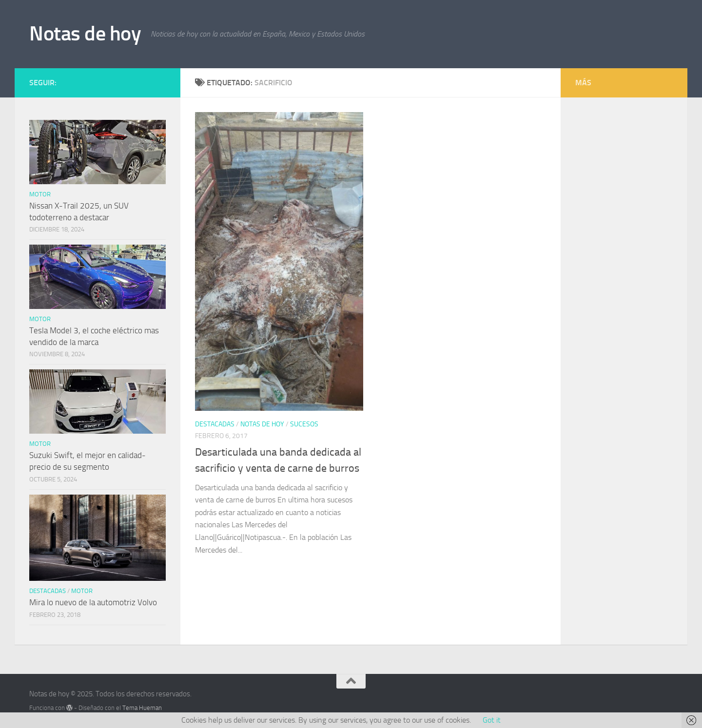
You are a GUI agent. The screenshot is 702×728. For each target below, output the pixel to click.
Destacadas (215, 424)
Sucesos (304, 424)
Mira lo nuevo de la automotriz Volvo (93, 602)
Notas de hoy (85, 34)
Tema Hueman (142, 708)
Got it (492, 720)
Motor (40, 194)
